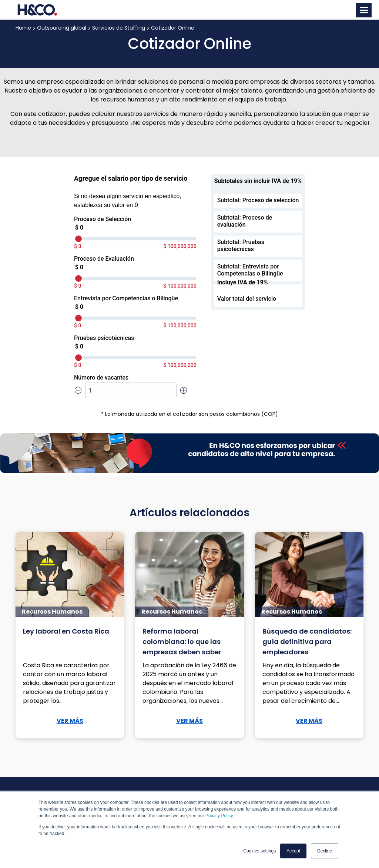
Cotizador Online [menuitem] (173, 28)
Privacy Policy (219, 816)
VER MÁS (70, 721)
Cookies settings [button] (259, 851)
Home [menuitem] (23, 28)
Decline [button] (325, 851)
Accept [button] (293, 851)
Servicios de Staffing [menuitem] (119, 28)
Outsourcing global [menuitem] (62, 28)
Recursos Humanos (52, 612)
